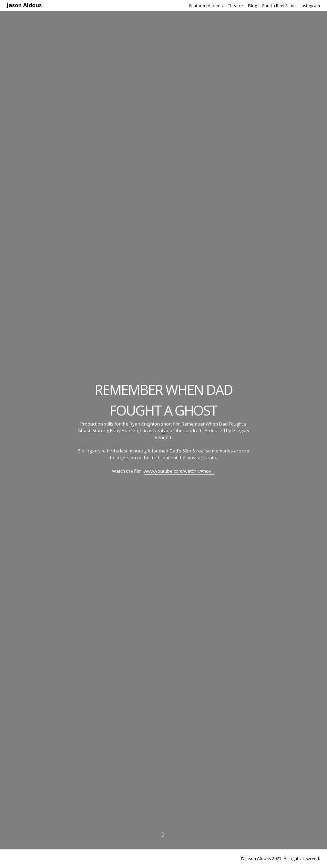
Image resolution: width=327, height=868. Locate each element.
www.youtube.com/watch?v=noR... (179, 471)
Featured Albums (206, 6)
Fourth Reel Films (279, 6)
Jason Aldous (24, 5)
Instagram (310, 6)
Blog (253, 6)
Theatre (235, 6)
